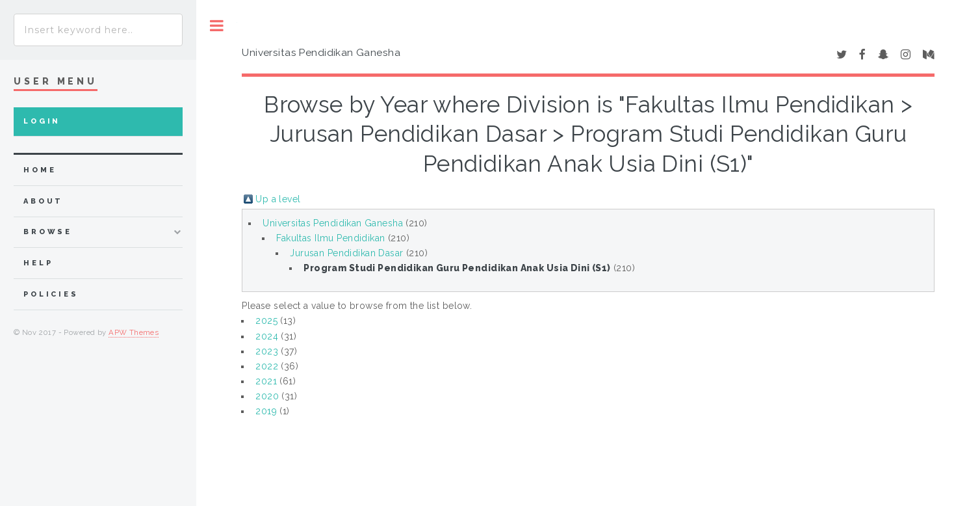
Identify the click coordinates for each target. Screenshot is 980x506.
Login (42, 121)
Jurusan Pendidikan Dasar (346, 253)
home (40, 170)
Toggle (217, 26)
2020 (267, 396)
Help (38, 263)
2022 (267, 366)
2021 (266, 381)
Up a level (278, 199)
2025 (266, 321)
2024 (267, 336)
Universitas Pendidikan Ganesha (333, 223)
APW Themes (134, 332)
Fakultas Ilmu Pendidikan (330, 238)
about (43, 201)
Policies (51, 294)
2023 (267, 351)
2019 (266, 411)
